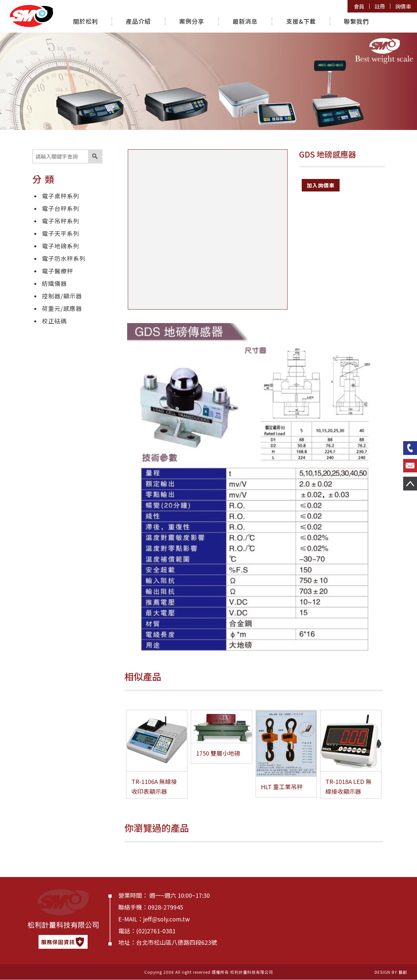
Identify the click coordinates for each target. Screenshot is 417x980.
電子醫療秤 (57, 271)
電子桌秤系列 (61, 196)
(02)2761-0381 (156, 931)
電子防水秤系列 (64, 258)
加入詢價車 (321, 186)
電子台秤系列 (61, 208)
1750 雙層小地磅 (221, 753)
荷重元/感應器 (62, 308)
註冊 (379, 6)
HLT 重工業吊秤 (285, 787)
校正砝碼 (54, 321)
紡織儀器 (54, 283)
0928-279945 (166, 907)
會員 (358, 6)
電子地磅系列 (61, 246)
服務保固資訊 (63, 942)
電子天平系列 (61, 233)
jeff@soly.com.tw (167, 919)
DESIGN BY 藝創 (391, 972)
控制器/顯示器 (62, 296)
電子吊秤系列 (61, 221)
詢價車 (403, 6)
